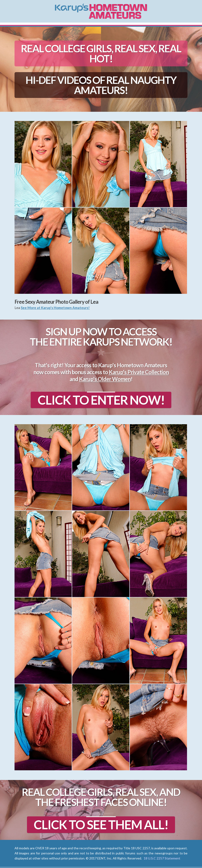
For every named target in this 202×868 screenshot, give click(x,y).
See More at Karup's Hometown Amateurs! (55, 308)
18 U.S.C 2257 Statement (162, 858)
